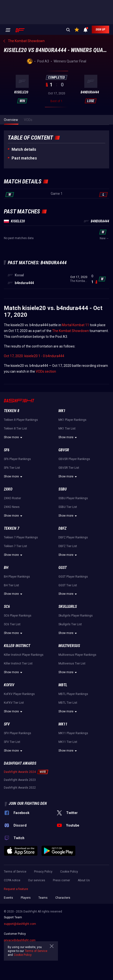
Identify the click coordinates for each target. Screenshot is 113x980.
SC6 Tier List (12, 624)
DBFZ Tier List (68, 546)
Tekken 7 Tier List (15, 546)
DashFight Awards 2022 (20, 788)
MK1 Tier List (67, 429)
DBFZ (62, 528)
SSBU (63, 489)
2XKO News (12, 507)
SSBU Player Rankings (73, 498)
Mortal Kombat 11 (75, 325)
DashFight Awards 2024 (20, 772)
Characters (63, 898)
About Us (84, 880)
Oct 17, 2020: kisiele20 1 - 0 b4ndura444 (34, 356)
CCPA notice (12, 880)
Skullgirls (68, 607)
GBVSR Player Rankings (74, 459)
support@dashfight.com (20, 924)
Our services (37, 880)
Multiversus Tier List (72, 663)
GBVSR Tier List (69, 468)
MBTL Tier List (68, 703)
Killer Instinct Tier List (18, 663)
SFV (7, 724)
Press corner (61, 880)
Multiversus (69, 646)
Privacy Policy (43, 872)
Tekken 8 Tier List (15, 429)
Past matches (24, 158)
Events (8, 898)
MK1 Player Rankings (72, 420)
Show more (14, 437)
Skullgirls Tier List (70, 624)
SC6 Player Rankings (18, 616)
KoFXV (9, 685)
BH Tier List (11, 585)
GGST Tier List (68, 585)
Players (26, 898)
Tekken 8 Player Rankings (21, 420)
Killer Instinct (17, 646)
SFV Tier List (12, 742)
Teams (43, 898)
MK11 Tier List (68, 742)
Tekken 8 (12, 411)
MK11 (63, 724)
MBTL (63, 685)
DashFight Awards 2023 (20, 780)
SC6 (7, 607)
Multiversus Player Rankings (77, 655)
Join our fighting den (28, 803)
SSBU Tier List (68, 507)
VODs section (46, 371)
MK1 (62, 411)
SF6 (7, 450)
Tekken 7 (12, 528)
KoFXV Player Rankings (19, 694)
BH (6, 568)
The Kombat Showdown (71, 331)
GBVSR (64, 450)
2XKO (8, 489)
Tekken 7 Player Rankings (21, 537)
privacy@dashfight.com (20, 940)
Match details (24, 149)
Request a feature (16, 889)
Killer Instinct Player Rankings (24, 655)
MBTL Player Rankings (73, 694)
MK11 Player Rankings (73, 733)
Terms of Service (15, 872)
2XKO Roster (12, 498)
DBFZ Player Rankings (73, 537)
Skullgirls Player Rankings (76, 616)
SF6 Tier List (12, 468)
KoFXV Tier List (14, 703)
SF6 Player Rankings (17, 459)
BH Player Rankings (17, 577)
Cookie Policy (69, 872)
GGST (63, 568)
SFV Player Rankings (18, 733)
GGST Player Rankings (73, 577)
